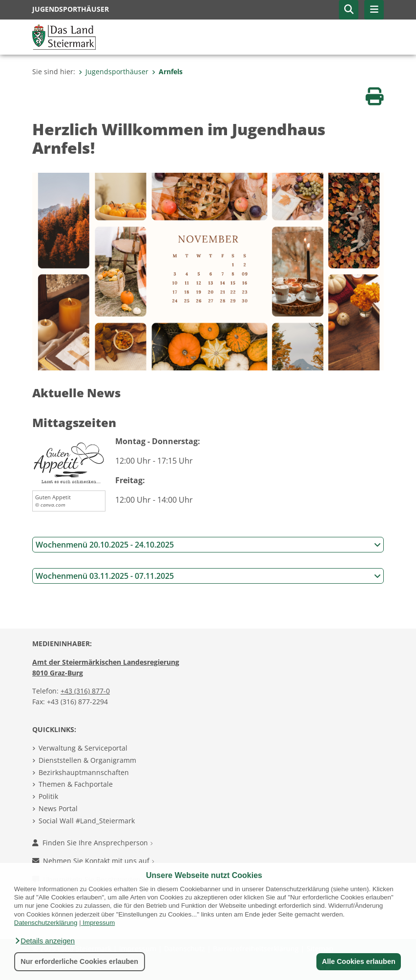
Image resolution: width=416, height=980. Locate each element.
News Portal (58, 808)
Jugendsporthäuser (114, 71)
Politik (48, 796)
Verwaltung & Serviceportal (83, 748)
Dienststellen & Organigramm (87, 760)
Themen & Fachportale (76, 784)
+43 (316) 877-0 (85, 691)
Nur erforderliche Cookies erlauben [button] (79, 961)
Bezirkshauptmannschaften (84, 772)
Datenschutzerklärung (46, 923)
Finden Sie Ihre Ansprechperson (93, 843)
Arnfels (167, 71)
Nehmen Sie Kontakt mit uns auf (93, 861)
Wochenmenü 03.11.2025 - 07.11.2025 (208, 576)
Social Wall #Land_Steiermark (87, 821)
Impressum (99, 923)
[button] (44, 941)
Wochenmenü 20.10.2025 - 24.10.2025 (208, 545)
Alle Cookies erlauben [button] (358, 961)
